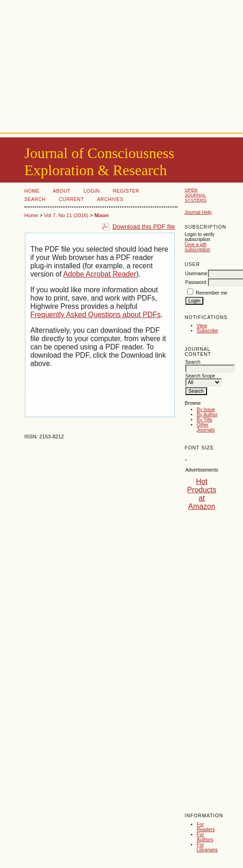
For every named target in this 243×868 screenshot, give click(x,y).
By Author (207, 415)
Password (196, 282)
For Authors (205, 837)
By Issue (206, 410)
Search (35, 199)
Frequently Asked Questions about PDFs (96, 315)
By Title (205, 420)
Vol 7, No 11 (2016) (66, 215)
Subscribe (207, 331)
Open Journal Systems (196, 195)
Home (32, 191)
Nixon (101, 215)
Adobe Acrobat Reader (100, 274)
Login (92, 191)
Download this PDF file (144, 227)
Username (196, 274)
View (202, 326)
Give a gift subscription (198, 247)
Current (71, 199)
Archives (110, 199)
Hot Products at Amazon (202, 494)
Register (126, 191)
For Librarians (207, 847)
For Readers (206, 827)
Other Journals (206, 427)
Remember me (211, 293)
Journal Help (198, 212)
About (61, 191)
